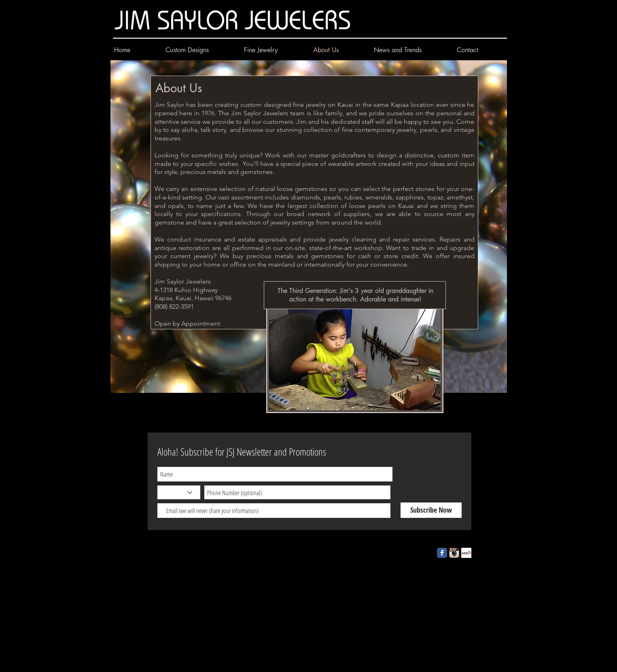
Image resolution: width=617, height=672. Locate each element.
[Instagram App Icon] (454, 553)
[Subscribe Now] (431, 510)
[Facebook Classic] (442, 553)
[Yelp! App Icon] (466, 553)
